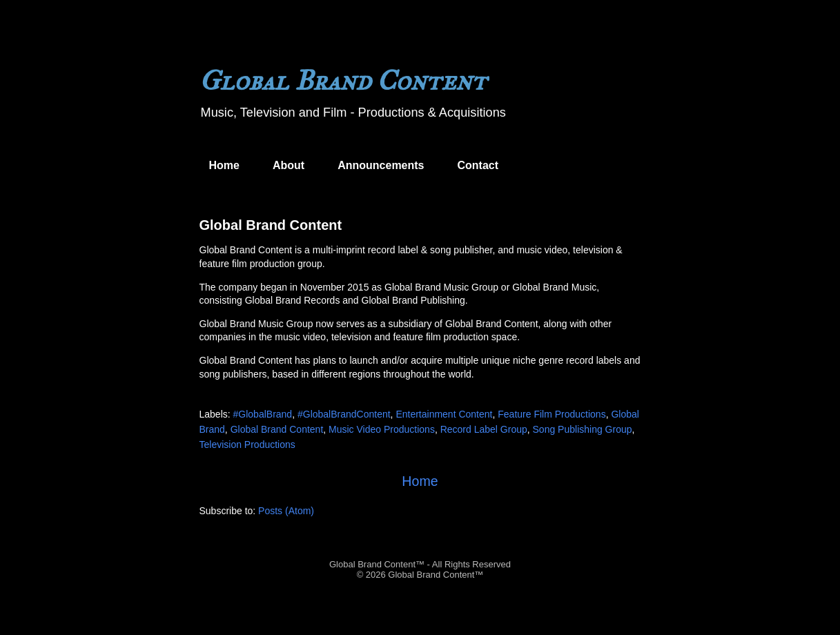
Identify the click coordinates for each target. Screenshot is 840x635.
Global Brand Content (271, 225)
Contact (478, 165)
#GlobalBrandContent (344, 414)
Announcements (381, 165)
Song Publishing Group (583, 429)
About (289, 165)
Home (224, 165)
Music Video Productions (382, 429)
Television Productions (247, 444)
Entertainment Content (444, 414)
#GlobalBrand (263, 414)
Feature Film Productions (551, 414)
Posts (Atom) (286, 511)
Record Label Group (484, 429)
